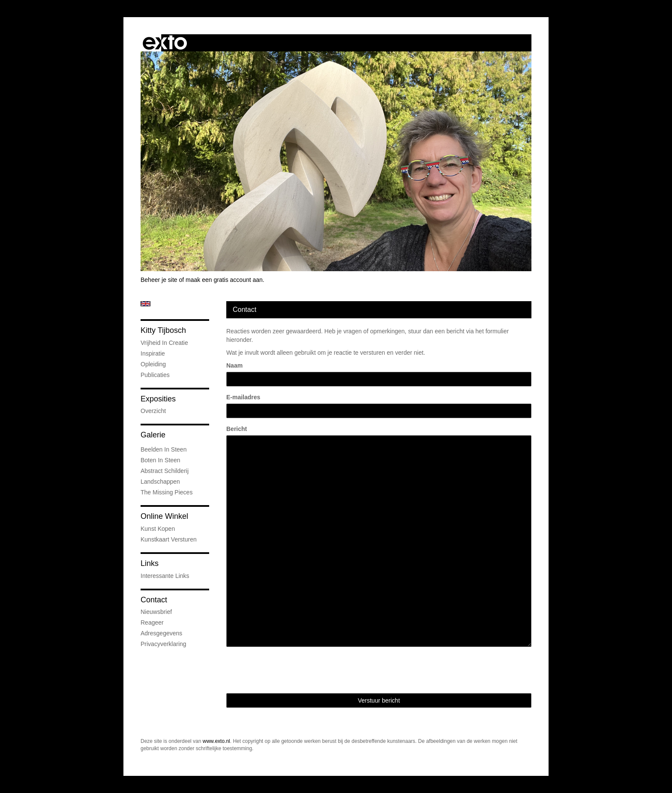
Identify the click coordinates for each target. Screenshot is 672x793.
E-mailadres (243, 397)
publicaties (155, 375)
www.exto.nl (216, 741)
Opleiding (153, 364)
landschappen (160, 482)
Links (150, 563)
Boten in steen (160, 460)
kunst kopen (158, 529)
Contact (154, 600)
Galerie (153, 435)
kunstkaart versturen (169, 539)
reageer (152, 622)
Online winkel (164, 516)
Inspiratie (153, 353)
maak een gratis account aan (224, 280)
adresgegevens (161, 633)
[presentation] (291, 670)
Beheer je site (159, 280)
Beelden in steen (163, 449)
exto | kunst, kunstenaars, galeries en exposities (165, 43)
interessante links (165, 576)
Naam (234, 365)
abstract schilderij (165, 471)
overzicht (153, 411)
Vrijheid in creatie (164, 343)
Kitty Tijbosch (163, 330)
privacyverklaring (163, 644)
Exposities (158, 399)
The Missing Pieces (166, 492)
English (145, 304)
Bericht (237, 429)
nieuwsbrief (156, 612)
